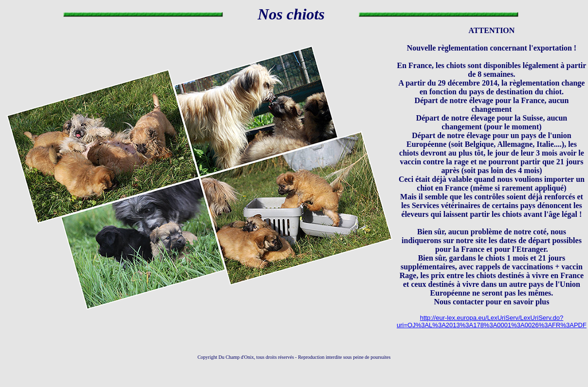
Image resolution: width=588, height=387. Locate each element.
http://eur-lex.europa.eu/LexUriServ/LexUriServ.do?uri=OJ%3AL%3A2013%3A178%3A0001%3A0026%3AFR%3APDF (492, 321)
